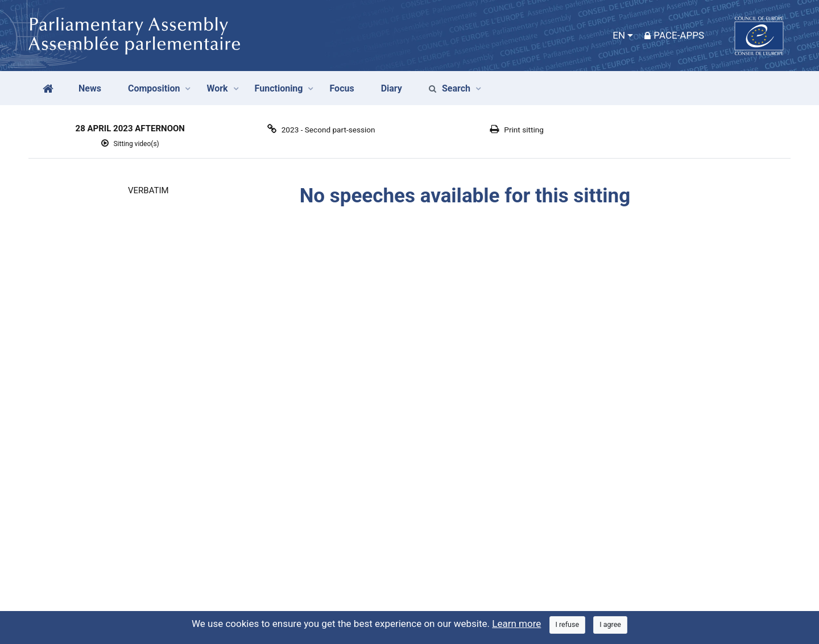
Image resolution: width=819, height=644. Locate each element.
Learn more (516, 624)
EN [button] (619, 35)
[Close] (568, 625)
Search (450, 88)
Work (217, 88)
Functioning (279, 88)
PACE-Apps (674, 35)
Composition (154, 88)
